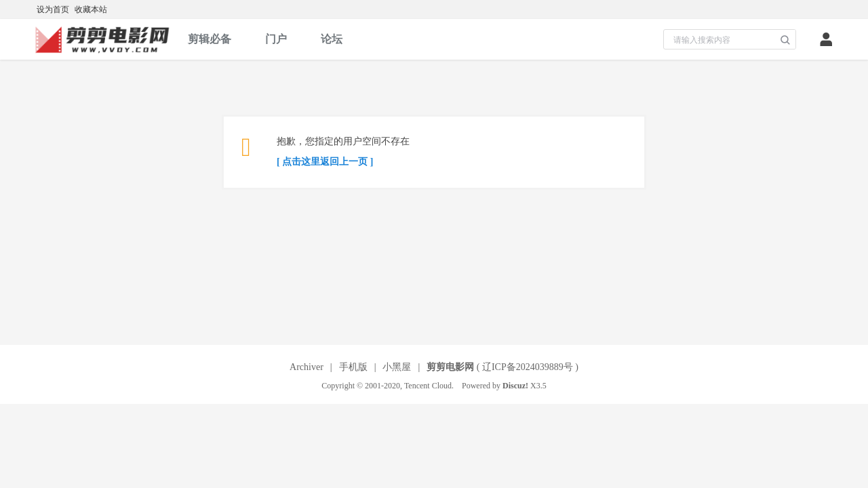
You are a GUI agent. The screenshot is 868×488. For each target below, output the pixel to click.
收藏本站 (91, 9)
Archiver (307, 367)
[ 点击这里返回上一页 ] (325, 162)
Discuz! (515, 386)
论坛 (332, 39)
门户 (276, 39)
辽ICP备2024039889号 (528, 367)
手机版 (353, 367)
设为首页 (53, 9)
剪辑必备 (210, 39)
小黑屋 (397, 367)
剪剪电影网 (450, 367)
